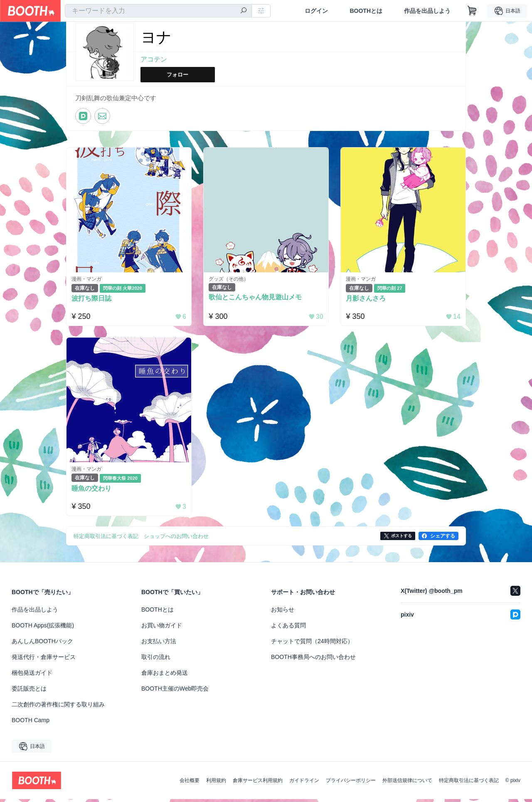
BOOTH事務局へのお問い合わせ (313, 660)
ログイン (316, 11)
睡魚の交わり (94, 491)
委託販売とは (29, 691)
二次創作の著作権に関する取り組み (58, 707)
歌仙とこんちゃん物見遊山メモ (257, 298)
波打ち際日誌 (94, 299)
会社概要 (190, 783)
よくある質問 (288, 628)
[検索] (244, 11)
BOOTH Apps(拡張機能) (43, 628)
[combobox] (158, 11)
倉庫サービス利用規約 (258, 783)
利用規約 (216, 783)
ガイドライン (304, 783)
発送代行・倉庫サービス (44, 660)
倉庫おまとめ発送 (165, 676)
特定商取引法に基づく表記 (469, 783)
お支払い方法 (159, 644)
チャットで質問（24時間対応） (312, 644)
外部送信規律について (407, 783)
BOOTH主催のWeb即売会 (175, 691)
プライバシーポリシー (351, 783)
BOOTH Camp (31, 723)
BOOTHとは (366, 11)
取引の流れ (156, 660)
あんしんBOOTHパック (42, 644)
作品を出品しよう (427, 11)
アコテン (154, 60)
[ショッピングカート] (472, 11)
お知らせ (283, 612)
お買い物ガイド (162, 628)
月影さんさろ (368, 299)
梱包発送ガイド (32, 676)
